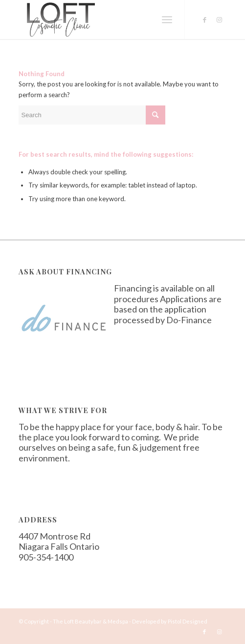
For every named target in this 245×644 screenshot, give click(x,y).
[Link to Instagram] (219, 20)
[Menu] (167, 20)
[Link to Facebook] (204, 20)
